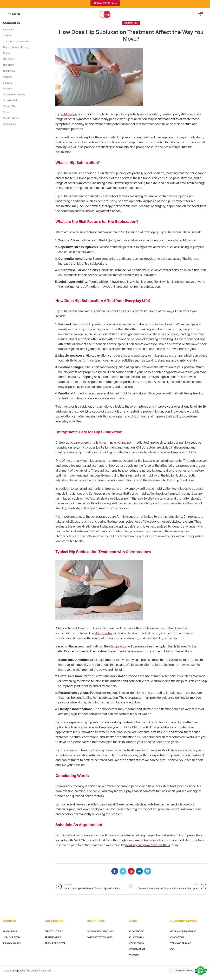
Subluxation (131, 27)
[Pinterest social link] (131, 875)
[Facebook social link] (115, 875)
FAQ (172, 953)
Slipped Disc (10, 110)
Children (8, 40)
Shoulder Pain (11, 105)
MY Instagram (137, 953)
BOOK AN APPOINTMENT (105, 3)
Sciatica (8, 87)
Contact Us (177, 942)
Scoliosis (8, 93)
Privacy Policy (12, 947)
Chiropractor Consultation (17, 46)
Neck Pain (9, 69)
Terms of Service (181, 947)
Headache (9, 63)
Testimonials (53, 942)
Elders (6, 57)
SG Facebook (136, 936)
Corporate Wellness (100, 942)
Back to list (131, 890)
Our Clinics (10, 936)
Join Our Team (12, 942)
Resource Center (55, 947)
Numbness (9, 75)
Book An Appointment (183, 936)
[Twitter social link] (123, 875)
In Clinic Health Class (100, 936)
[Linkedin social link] (139, 875)
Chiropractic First (21, 975)
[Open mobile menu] (14, 16)
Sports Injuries (11, 122)
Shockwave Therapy (14, 99)
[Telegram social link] (148, 875)
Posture (7, 81)
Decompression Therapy (16, 51)
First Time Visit (54, 936)
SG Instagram (136, 942)
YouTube (134, 959)
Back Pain (8, 34)
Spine (6, 116)
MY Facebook (136, 947)
